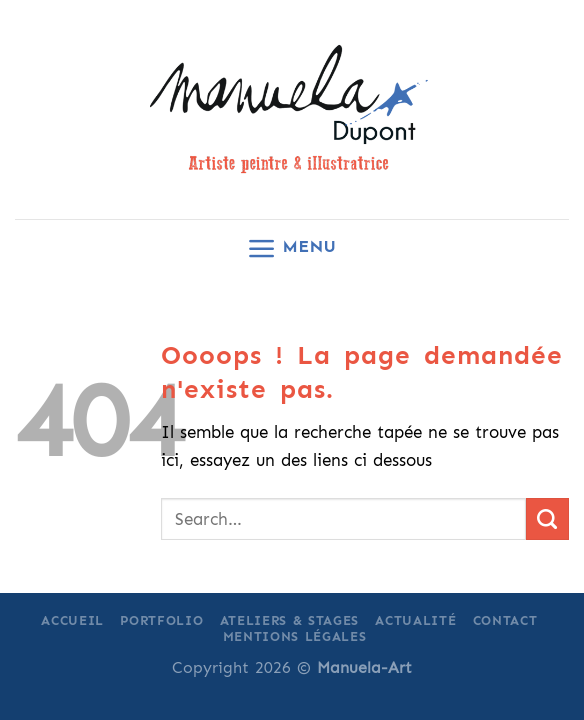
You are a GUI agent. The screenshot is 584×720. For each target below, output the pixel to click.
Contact (505, 620)
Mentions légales (295, 636)
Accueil (72, 620)
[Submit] (547, 519)
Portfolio (161, 620)
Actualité (415, 620)
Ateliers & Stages (289, 620)
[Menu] (291, 249)
